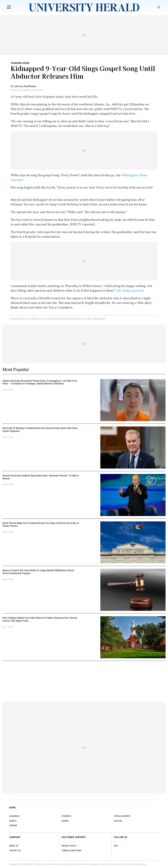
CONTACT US (15, 850)
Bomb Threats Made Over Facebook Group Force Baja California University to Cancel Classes (41, 524)
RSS (116, 846)
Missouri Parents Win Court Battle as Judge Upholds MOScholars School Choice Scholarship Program (38, 572)
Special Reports (122, 816)
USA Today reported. (130, 291)
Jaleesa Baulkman (25, 86)
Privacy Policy (140, 864)
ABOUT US (14, 846)
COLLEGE (118, 821)
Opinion (13, 825)
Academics (15, 816)
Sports (13, 821)
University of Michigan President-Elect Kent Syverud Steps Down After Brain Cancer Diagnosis (40, 430)
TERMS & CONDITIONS (71, 850)
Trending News (20, 63)
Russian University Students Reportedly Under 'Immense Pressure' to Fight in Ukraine (41, 477)
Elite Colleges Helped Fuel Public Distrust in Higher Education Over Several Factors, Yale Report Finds (40, 619)
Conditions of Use (122, 864)
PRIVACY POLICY (69, 846)
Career (65, 821)
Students (66, 816)
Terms (108, 864)
